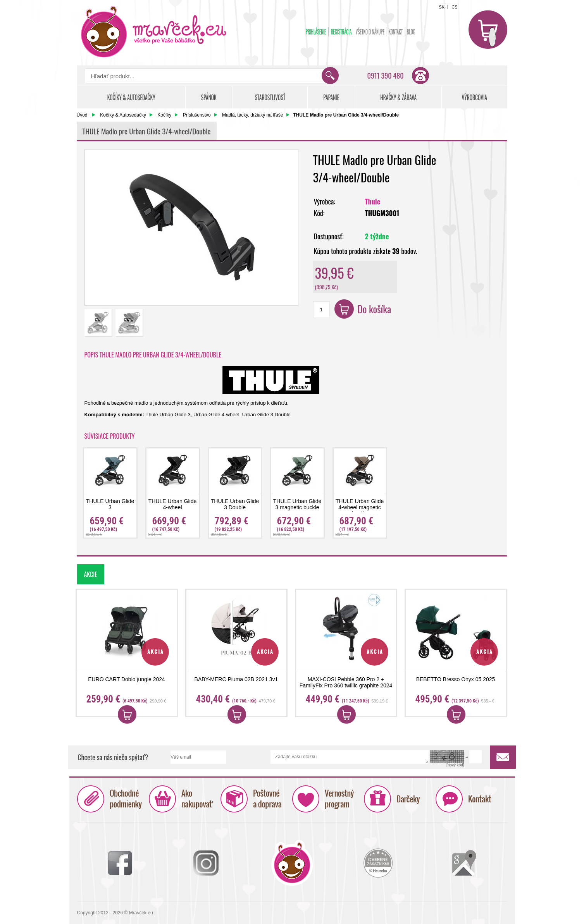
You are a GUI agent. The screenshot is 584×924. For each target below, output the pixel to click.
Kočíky (164, 115)
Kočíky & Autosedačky (123, 115)
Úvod (82, 115)
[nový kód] (455, 765)
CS (454, 7)
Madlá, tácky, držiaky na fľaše (252, 115)
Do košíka (375, 309)
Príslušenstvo (197, 115)
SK (442, 7)
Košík (488, 29)
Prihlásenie (316, 32)
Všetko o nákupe (370, 32)
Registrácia (341, 32)
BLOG (411, 32)
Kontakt (395, 32)
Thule (373, 201)
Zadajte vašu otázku (350, 757)
